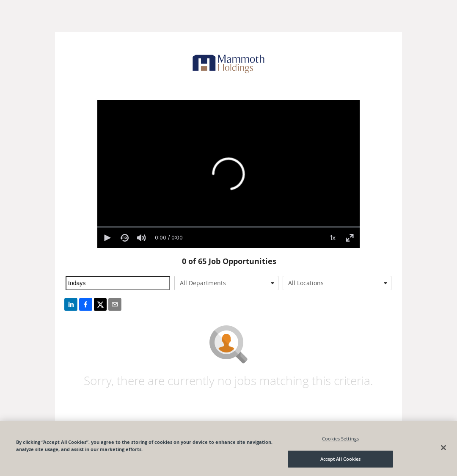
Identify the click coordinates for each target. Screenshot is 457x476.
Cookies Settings (340, 439)
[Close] (443, 448)
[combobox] (227, 283)
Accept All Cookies (341, 459)
